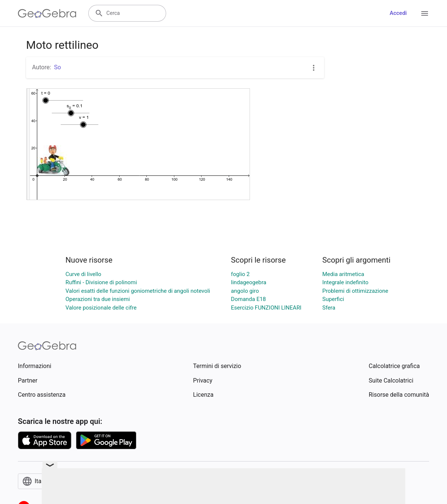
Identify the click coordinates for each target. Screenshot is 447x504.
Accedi (398, 13)
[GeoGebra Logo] (47, 13)
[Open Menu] (425, 13)
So (58, 67)
